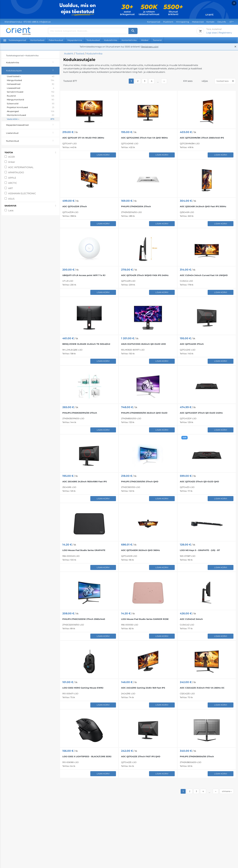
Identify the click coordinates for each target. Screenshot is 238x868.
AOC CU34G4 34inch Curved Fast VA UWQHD (204, 275)
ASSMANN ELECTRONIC (22, 193)
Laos (11, 210)
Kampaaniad (154, 22)
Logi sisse (212, 33)
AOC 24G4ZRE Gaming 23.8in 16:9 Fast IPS (143, 688)
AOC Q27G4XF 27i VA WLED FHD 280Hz (83, 138)
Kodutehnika (111, 40)
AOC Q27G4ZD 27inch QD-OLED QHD (199, 481)
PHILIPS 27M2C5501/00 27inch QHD (140, 481)
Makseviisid (198, 22)
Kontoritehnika (129, 40)
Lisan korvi (103, 155)
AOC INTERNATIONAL (21, 167)
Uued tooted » (31, 76)
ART (11, 188)
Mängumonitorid (31, 100)
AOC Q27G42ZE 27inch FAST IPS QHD (141, 756)
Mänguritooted (31, 80)
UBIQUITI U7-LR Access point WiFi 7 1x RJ (84, 275)
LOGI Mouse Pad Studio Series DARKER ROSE (145, 619)
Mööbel (145, 40)
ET (231, 22)
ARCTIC (13, 183)
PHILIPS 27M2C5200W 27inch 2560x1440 (84, 619)
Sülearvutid (31, 104)
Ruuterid (31, 96)
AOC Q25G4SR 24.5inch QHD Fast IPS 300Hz (203, 206)
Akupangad (31, 111)
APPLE (12, 178)
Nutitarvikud (33, 141)
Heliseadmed (31, 84)
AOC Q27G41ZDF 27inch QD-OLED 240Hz (201, 413)
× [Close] (234, 3)
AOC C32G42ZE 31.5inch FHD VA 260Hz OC (202, 688)
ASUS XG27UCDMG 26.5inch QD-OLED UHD (144, 344)
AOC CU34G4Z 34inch (191, 619)
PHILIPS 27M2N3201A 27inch (136, 206)
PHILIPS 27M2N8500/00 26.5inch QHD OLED (144, 413)
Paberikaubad (56, 40)
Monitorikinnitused (31, 115)
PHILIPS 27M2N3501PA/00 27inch (80, 413)
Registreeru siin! (150, 47)
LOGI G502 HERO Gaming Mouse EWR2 (83, 688)
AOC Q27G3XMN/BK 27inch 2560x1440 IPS (202, 138)
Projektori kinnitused (31, 107)
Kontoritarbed (37, 40)
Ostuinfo (222, 22)
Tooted (80, 54)
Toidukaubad (93, 40)
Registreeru (225, 33)
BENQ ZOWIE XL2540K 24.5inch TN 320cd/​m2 (86, 344)
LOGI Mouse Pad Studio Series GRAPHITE (84, 550)
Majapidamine (75, 40)
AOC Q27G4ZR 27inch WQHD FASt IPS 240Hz (145, 275)
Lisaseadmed (31, 88)
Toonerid (157, 40)
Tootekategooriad (15, 40)
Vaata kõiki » (31, 119)
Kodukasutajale (33, 70)
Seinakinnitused (31, 92)
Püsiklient (168, 22)
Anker (12, 162)
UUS (184, 438)
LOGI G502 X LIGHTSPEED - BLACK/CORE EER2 (87, 756)
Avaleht (69, 54)
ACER (11, 157)
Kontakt (210, 22)
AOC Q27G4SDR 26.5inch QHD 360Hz (140, 550)
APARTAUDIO (16, 172)
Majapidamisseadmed (33, 125)
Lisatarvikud (33, 133)
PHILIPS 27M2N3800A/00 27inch (197, 756)
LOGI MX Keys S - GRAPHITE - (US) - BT (200, 550)
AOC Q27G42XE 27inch (192, 344)
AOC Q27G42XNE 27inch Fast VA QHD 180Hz (144, 138)
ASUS (11, 199)
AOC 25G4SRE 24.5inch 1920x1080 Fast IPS (85, 481)
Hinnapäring (183, 22)
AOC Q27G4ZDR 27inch (75, 206)
